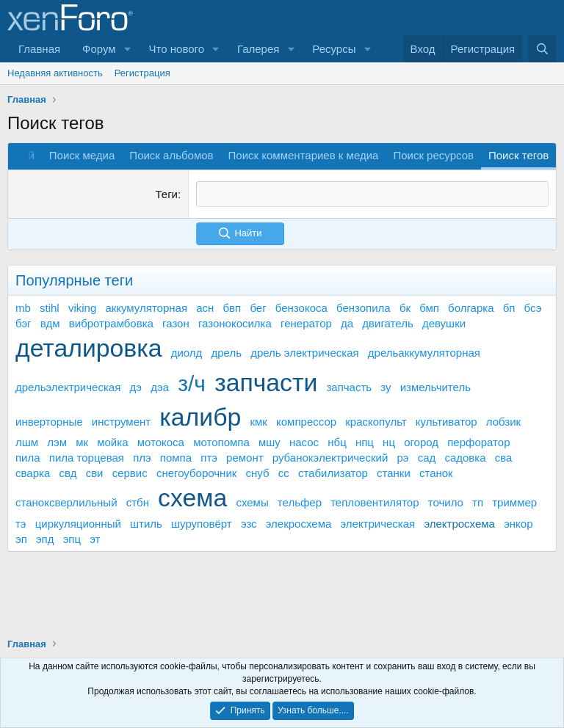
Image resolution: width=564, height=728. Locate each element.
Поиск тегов (518, 155)
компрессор (306, 422)
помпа (176, 458)
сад (427, 458)
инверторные (49, 422)
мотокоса (161, 442)
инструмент (121, 422)
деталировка (88, 347)
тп (478, 502)
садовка (465, 458)
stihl (50, 307)
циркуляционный (78, 523)
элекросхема (299, 523)
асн (205, 307)
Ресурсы (334, 49)
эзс (249, 523)
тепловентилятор (375, 502)
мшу (270, 442)
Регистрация (142, 73)
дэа (160, 387)
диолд (187, 352)
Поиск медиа (82, 155)
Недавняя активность (55, 73)
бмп (429, 307)
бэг (23, 323)
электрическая (377, 523)
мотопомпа (221, 442)
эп (21, 538)
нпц (365, 442)
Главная (39, 49)
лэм (57, 442)
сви (95, 473)
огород (421, 442)
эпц (72, 538)
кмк (258, 422)
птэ (209, 458)
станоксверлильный (66, 502)
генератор (306, 323)
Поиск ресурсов (433, 155)
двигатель (387, 323)
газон (176, 323)
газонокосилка (235, 323)
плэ (142, 458)
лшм (27, 442)
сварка (33, 473)
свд (68, 473)
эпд (45, 538)
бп (509, 307)
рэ (402, 458)
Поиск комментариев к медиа (304, 155)
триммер (514, 502)
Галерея (258, 49)
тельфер (300, 502)
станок (436, 473)
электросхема (459, 523)
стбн (138, 502)
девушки (444, 323)
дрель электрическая (304, 352)
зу (386, 387)
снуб (258, 473)
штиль (146, 523)
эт (95, 538)
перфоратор (478, 442)
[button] (128, 49)
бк (405, 307)
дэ (135, 387)
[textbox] (372, 194)
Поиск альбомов (171, 155)
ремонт (245, 458)
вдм (50, 323)
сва (504, 458)
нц (389, 442)
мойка (112, 442)
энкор (518, 523)
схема (192, 498)
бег (258, 307)
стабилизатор (333, 473)
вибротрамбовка (111, 323)
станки (394, 473)
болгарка (471, 307)
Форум (99, 49)
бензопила (364, 307)
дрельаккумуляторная (424, 352)
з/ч (192, 383)
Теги (166, 194)
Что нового (177, 49)
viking (82, 307)
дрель (226, 352)
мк (82, 442)
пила (28, 458)
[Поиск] (542, 49)
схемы (252, 502)
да (347, 323)
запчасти (266, 382)
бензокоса (301, 307)
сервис (130, 473)
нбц (337, 442)
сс (284, 473)
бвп (232, 307)
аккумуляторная (146, 307)
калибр (200, 417)
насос (304, 442)
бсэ (533, 307)
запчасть (349, 387)
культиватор (446, 422)
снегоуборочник (196, 473)
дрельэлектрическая (68, 387)
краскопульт (376, 422)
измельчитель (435, 387)
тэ (21, 523)
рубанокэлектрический (330, 458)
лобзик (503, 422)
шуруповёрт (202, 523)
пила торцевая (87, 458)
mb (23, 307)
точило (446, 502)
